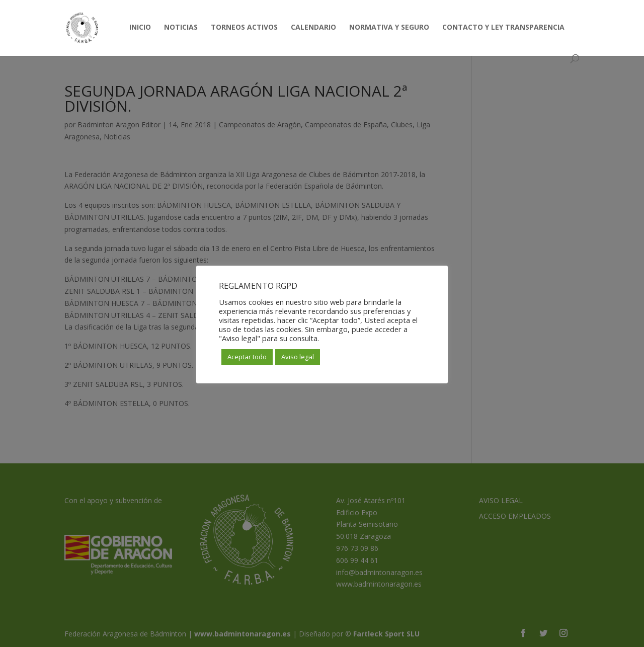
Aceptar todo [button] (247, 357)
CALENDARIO (313, 28)
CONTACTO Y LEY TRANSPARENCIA (503, 28)
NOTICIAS (181, 28)
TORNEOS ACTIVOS (244, 28)
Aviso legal (298, 357)
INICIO (140, 28)
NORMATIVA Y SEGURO (389, 28)
